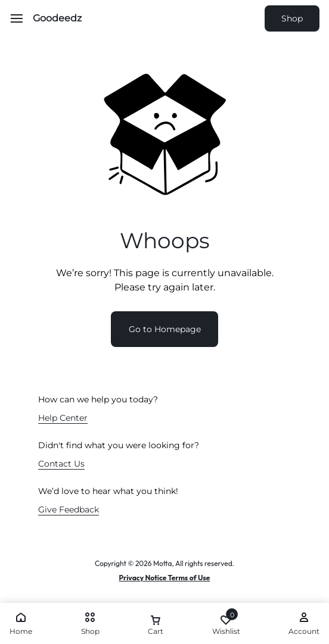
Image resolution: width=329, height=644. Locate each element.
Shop (292, 18)
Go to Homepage (165, 329)
